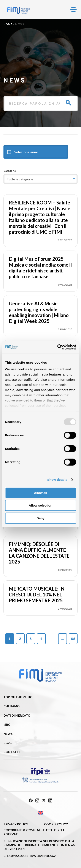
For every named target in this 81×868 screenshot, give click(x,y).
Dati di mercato (17, 715)
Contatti (12, 752)
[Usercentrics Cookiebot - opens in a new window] (58, 347)
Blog (8, 743)
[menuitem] (40, 813)
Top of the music (18, 697)
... (63, 639)
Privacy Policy (16, 824)
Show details (57, 480)
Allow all (40, 493)
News (8, 734)
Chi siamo (12, 706)
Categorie (10, 171)
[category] (40, 179)
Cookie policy (56, 824)
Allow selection (40, 505)
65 (73, 639)
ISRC (7, 725)
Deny (40, 518)
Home (8, 24)
